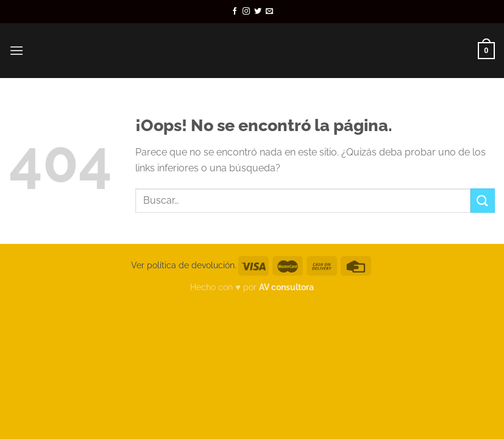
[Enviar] (483, 200)
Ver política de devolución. (184, 265)
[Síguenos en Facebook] (235, 12)
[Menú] (16, 50)
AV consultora (286, 287)
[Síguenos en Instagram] (246, 12)
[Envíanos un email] (269, 12)
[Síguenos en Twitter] (258, 12)
